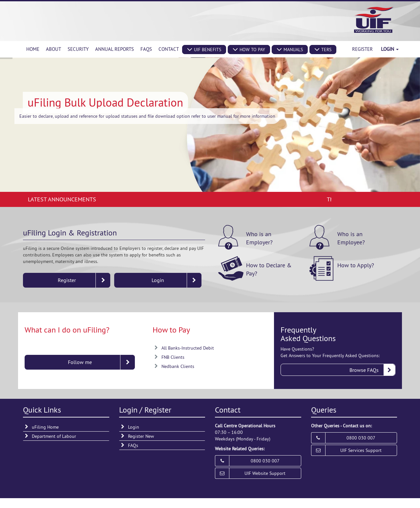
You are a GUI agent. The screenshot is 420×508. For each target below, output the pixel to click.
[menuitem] (33, 49)
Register (362, 49)
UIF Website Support (265, 473)
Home (33, 49)
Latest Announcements (62, 199)
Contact (169, 49)
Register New (141, 436)
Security (78, 49)
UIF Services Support (361, 450)
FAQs (146, 49)
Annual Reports (115, 49)
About (53, 49)
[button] (204, 50)
